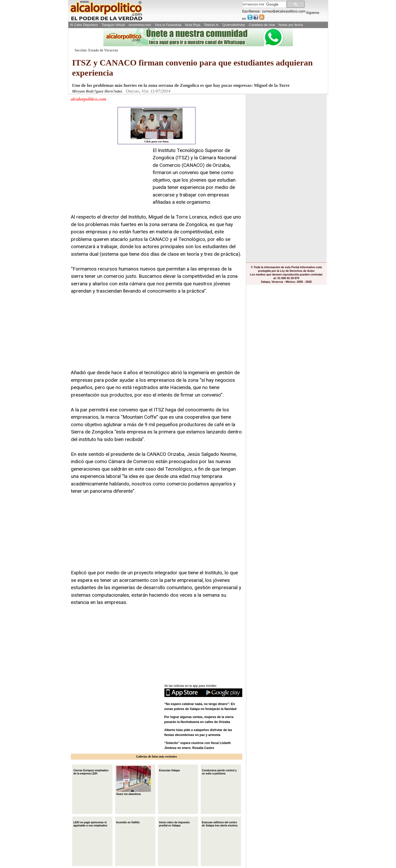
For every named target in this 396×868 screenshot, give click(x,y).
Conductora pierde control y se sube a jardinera (219, 771)
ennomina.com (140, 25)
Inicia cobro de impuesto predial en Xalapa (174, 823)
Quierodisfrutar (234, 25)
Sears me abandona (134, 781)
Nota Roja (193, 25)
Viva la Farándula (168, 25)
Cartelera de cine (262, 25)
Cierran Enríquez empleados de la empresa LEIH (91, 771)
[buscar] (264, 5)
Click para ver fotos (157, 126)
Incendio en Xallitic (128, 822)
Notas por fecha (291, 25)
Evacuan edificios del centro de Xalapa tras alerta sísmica (220, 823)
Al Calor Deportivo (84, 25)
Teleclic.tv (211, 25)
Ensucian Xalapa (169, 770)
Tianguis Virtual (113, 25)
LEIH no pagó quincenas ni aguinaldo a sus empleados (90, 823)
